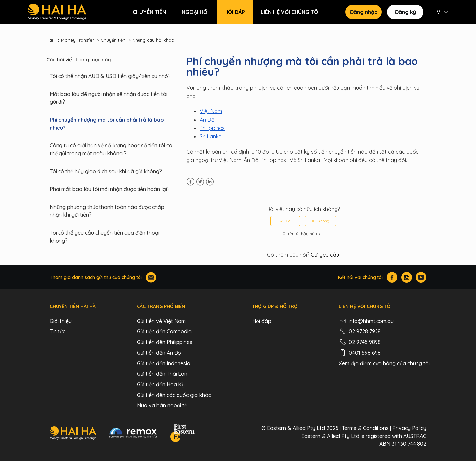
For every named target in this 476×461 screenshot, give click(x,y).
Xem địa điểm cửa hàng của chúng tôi (384, 363)
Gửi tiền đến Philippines (165, 342)
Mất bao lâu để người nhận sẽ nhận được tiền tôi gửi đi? (108, 98)
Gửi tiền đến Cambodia (164, 331)
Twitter (200, 182)
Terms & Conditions (365, 428)
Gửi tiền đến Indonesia (164, 363)
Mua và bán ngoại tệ (162, 405)
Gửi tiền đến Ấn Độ (159, 353)
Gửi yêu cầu (325, 255)
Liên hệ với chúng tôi (290, 12)
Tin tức (58, 331)
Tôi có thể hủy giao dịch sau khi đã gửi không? (106, 171)
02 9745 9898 (360, 342)
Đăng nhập (364, 12)
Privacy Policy (409, 428)
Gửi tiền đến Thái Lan (162, 374)
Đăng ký (405, 12)
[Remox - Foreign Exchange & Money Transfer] (133, 434)
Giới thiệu (61, 321)
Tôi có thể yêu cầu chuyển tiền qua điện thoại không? (104, 237)
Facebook (191, 182)
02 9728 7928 (360, 331)
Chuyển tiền (149, 12)
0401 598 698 (360, 353)
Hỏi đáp (235, 12)
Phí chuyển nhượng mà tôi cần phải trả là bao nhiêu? (107, 124)
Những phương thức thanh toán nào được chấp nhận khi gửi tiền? (107, 211)
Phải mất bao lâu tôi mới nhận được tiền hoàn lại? (110, 189)
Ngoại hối (195, 12)
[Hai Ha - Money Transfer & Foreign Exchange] (73, 434)
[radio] (285, 221)
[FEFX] (182, 434)
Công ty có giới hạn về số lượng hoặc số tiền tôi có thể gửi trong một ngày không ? (111, 149)
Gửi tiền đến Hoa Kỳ (161, 384)
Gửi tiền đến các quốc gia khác (174, 395)
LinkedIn (210, 182)
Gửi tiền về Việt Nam (161, 321)
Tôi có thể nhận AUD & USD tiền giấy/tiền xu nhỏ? (110, 76)
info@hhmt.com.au (366, 321)
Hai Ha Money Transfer (70, 40)
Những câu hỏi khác (153, 40)
